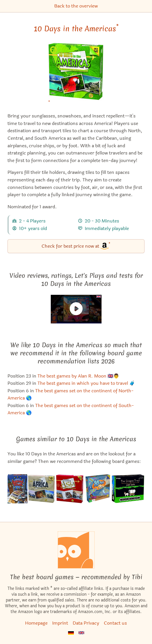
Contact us (115, 623)
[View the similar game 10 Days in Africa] (42, 489)
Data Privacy (86, 623)
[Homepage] (76, 550)
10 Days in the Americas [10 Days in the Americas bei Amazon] (76, 29)
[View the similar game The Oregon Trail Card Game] (128, 489)
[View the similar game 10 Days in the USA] (98, 489)
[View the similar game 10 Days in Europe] (17, 489)
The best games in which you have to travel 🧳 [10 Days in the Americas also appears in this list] (86, 383)
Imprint (60, 623)
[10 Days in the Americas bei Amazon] (76, 75)
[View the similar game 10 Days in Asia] (70, 489)
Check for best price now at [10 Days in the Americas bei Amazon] (76, 246)
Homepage (36, 623)
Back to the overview (76, 6)
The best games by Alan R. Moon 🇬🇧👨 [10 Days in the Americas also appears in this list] (78, 376)
